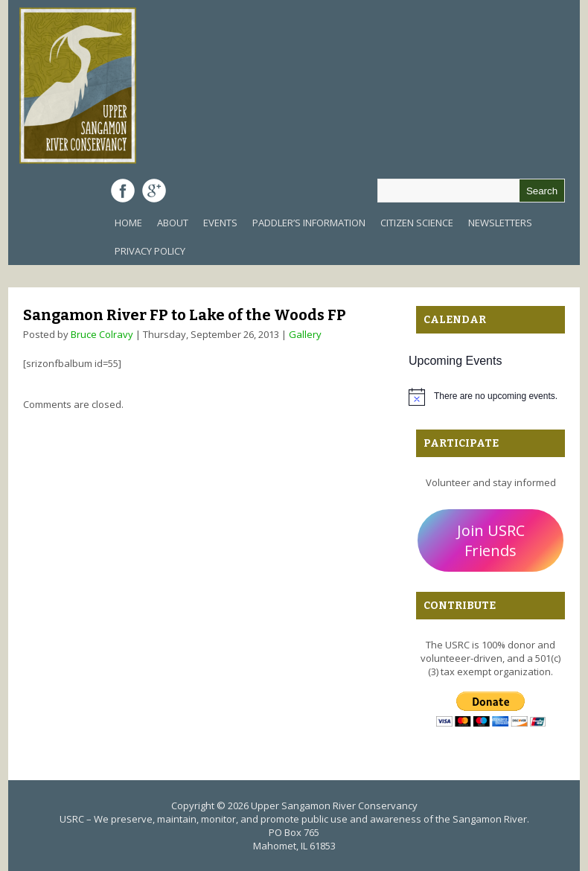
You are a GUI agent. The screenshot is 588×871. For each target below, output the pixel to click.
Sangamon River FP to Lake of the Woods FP (185, 315)
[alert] (490, 397)
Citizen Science (417, 223)
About (173, 223)
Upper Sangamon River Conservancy (334, 805)
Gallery (305, 334)
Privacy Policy (150, 251)
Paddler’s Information (309, 223)
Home (128, 223)
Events (220, 223)
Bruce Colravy (102, 334)
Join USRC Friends (491, 540)
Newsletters (500, 223)
